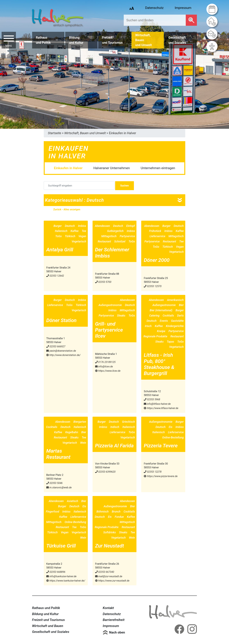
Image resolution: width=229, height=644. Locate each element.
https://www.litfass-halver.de (161, 408)
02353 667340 (105, 572)
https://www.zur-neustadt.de (112, 581)
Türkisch (70, 236)
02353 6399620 (105, 472)
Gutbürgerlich (115, 231)
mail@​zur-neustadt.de (109, 576)
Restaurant (104, 241)
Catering (154, 316)
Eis (171, 427)
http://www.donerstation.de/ (63, 355)
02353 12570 (153, 286)
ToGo (59, 236)
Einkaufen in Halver (68, 168)
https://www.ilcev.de (108, 371)
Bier (181, 305)
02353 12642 (55, 276)
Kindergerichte (175, 326)
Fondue (119, 517)
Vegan (82, 236)
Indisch (115, 427)
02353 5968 (152, 399)
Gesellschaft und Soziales (51, 632)
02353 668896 (56, 572)
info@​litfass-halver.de (157, 404)
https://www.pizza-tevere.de (161, 476)
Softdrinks (109, 532)
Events (164, 321)
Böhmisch (103, 512)
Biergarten (80, 422)
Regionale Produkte (155, 336)
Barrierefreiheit (114, 620)
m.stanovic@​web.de (59, 487)
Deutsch (70, 226)
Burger (58, 226)
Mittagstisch (109, 236)
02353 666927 (56, 346)
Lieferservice (158, 236)
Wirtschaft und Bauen (48, 626)
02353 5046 (54, 483)
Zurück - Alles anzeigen (67, 209)
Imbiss (82, 226)
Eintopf (131, 226)
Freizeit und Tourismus (49, 620)
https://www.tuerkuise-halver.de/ (66, 581)
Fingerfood (53, 512)
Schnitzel (120, 241)
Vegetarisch (79, 241)
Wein (83, 443)
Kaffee (75, 231)
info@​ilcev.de (104, 367)
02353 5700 (103, 282)
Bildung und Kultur (45, 614)
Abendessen (102, 226)
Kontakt (108, 608)
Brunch (116, 512)
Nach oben (117, 632)
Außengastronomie (110, 305)
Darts (180, 316)
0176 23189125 (105, 362)
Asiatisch (72, 501)
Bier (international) (161, 310)
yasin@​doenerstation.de (61, 351)
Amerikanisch (175, 300)
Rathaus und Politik (46, 608)
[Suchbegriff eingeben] (79, 186)
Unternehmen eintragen (158, 168)
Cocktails (168, 316)
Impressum (183, 8)
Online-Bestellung (173, 437)
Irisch (148, 326)
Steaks (121, 316)
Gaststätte (177, 321)
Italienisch (61, 231)
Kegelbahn (72, 432)
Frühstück (155, 231)
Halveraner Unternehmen (112, 168)
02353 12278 (153, 472)
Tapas (170, 342)
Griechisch (128, 422)
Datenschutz (154, 8)
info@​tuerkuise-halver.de (61, 576)
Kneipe (161, 331)
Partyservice (127, 236)
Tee (84, 231)
